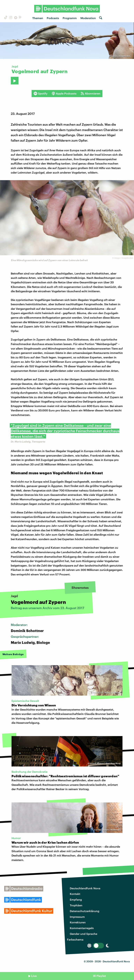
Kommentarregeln (82, 928)
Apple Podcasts (64, 93)
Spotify (41, 93)
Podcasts (53, 18)
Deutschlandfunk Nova (85, 888)
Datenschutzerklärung (85, 911)
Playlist (101, 976)
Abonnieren (90, 93)
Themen (38, 18)
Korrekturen (78, 922)
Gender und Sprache (83, 934)
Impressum (77, 917)
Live (34, 976)
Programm (70, 18)
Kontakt (75, 894)
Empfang (76, 899)
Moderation (88, 18)
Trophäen (76, 905)
